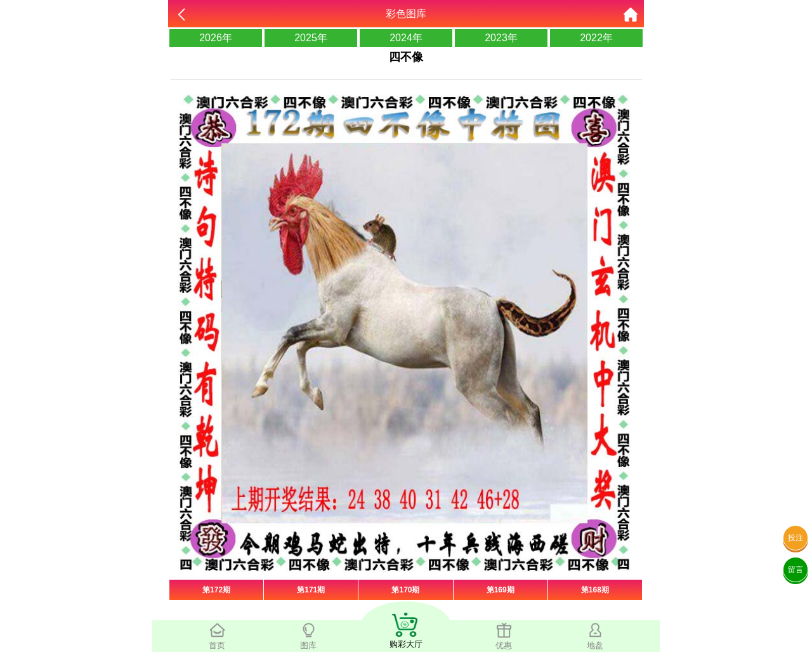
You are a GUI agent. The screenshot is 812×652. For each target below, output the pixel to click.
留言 (796, 570)
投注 (796, 538)
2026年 (216, 38)
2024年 (406, 38)
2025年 (311, 38)
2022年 (596, 38)
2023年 (501, 38)
